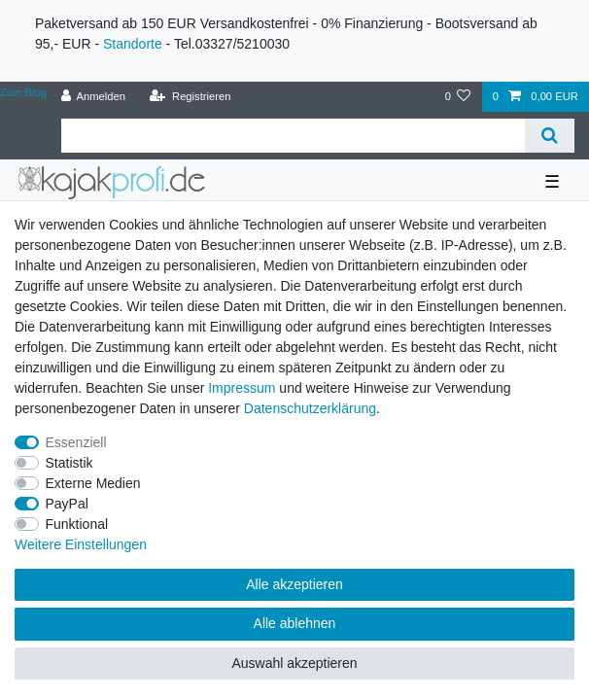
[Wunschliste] (457, 97)
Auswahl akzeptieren (294, 663)
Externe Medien (93, 483)
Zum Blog (23, 92)
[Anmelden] (93, 97)
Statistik (69, 463)
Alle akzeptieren (294, 584)
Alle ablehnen (295, 623)
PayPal (67, 504)
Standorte (133, 44)
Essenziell (76, 442)
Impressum (242, 388)
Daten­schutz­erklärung (310, 408)
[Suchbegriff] (293, 136)
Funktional (77, 524)
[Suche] (550, 136)
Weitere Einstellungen (81, 544)
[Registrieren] (190, 97)
